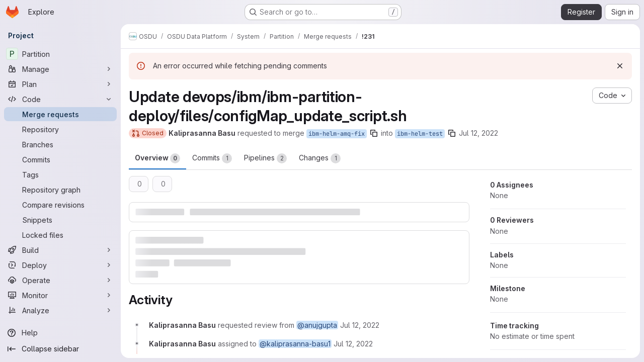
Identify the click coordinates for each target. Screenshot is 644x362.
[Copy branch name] (374, 133)
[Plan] (60, 84)
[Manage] (60, 69)
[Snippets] (60, 220)
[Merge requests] (60, 114)
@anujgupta (317, 325)
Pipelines (265, 158)
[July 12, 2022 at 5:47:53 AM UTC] (360, 325)
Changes (320, 158)
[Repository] (60, 129)
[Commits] (60, 159)
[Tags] (60, 174)
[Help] (60, 333)
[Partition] (60, 54)
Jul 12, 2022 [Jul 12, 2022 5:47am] (478, 133)
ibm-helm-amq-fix (337, 134)
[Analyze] (60, 310)
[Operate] (60, 280)
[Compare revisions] (60, 205)
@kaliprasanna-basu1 (295, 344)
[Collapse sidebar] (60, 349)
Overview (157, 158)
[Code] (60, 99)
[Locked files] (60, 235)
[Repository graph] (60, 190)
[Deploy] (60, 265)
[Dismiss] (620, 66)
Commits (212, 158)
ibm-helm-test (420, 134)
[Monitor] (60, 295)
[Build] (60, 250)
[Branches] (60, 144)
